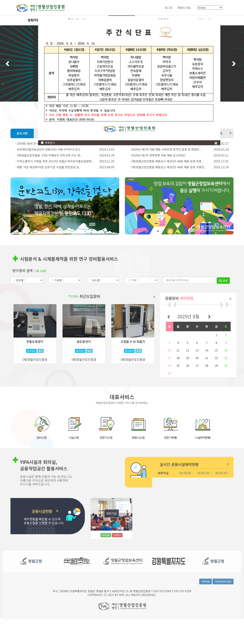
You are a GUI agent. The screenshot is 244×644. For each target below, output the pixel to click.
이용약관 (205, 590)
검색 (223, 285)
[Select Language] (210, 8)
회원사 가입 (184, 8)
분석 (41, 355)
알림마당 (33, 20)
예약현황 (106, 539)
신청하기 (117, 539)
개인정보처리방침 (223, 590)
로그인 (169, 8)
